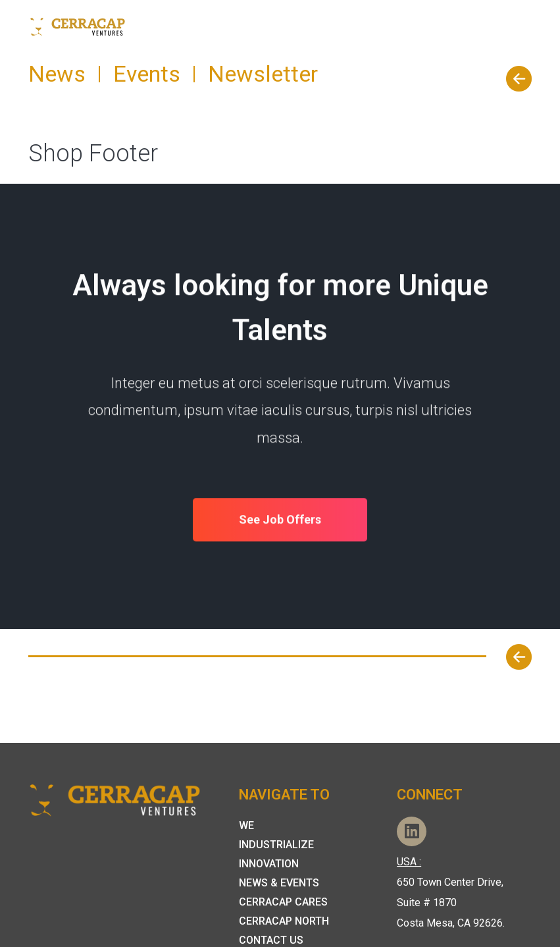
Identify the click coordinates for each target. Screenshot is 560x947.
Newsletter (263, 74)
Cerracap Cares (283, 902)
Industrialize (276, 845)
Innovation (269, 864)
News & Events (279, 883)
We (246, 825)
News (57, 74)
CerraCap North (284, 921)
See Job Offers (280, 521)
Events (147, 74)
